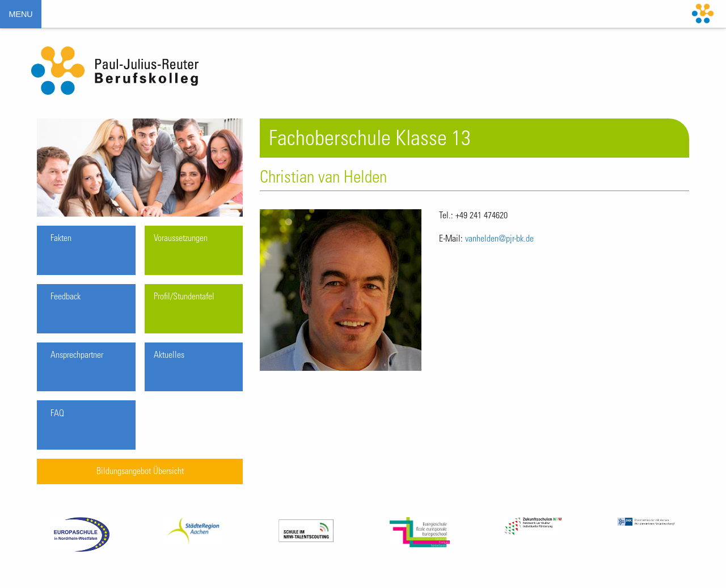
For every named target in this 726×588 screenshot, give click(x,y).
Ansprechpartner (77, 356)
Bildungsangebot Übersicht (140, 472)
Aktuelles (169, 356)
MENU (20, 14)
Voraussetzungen (181, 239)
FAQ (57, 414)
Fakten (61, 239)
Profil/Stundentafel (184, 297)
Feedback (66, 297)
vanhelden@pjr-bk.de (499, 239)
